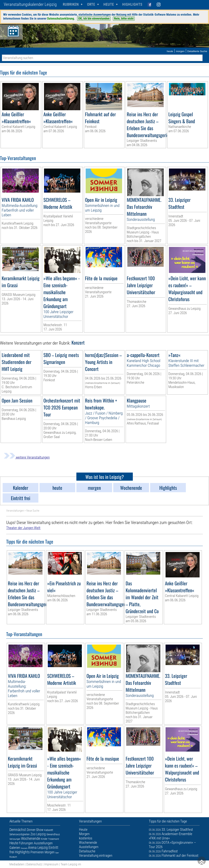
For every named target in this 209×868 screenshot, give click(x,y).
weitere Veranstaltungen (27, 457)
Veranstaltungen (15, 511)
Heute (14, 843)
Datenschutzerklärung (61, 19)
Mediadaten (17, 864)
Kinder (44, 839)
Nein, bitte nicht (124, 19)
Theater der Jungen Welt (23, 528)
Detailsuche (87, 851)
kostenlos (86, 838)
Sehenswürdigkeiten (20, 834)
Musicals (24, 848)
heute (170, 51)
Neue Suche (33, 511)
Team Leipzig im (71, 864)
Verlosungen (15, 839)
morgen (180, 51)
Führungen (26, 843)
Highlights (132, 4)
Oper (57, 853)
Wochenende (31, 838)
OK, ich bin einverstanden (94, 19)
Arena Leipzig (38, 847)
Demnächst (18, 830)
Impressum (51, 864)
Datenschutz (34, 864)
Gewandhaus (53, 834)
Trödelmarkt (54, 839)
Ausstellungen (43, 843)
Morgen (50, 852)
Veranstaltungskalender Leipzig (30, 4)
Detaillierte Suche (197, 51)
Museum (13, 857)
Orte (91, 4)
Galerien (15, 848)
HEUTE (109, 4)
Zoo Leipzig (38, 834)
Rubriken (71, 4)
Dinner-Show (35, 830)
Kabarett (49, 830)
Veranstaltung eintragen (96, 855)
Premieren (37, 852)
